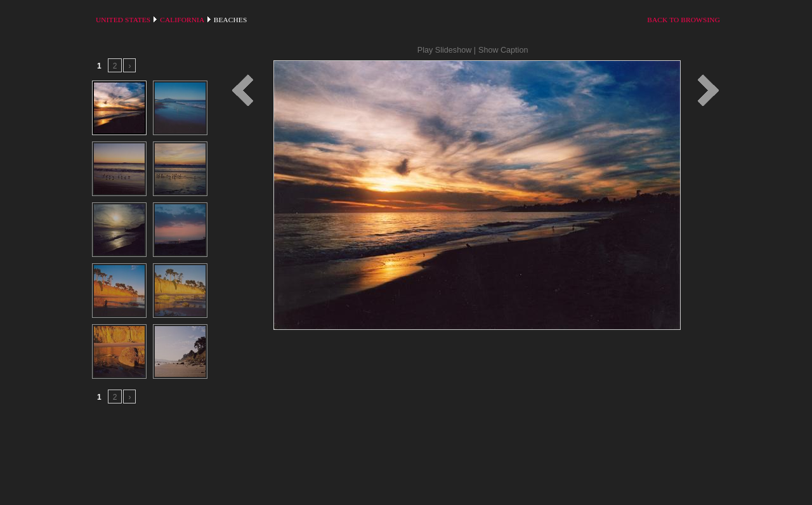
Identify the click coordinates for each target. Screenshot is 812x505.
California (182, 20)
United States (123, 20)
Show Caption (503, 50)
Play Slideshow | (447, 50)
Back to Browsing (684, 20)
